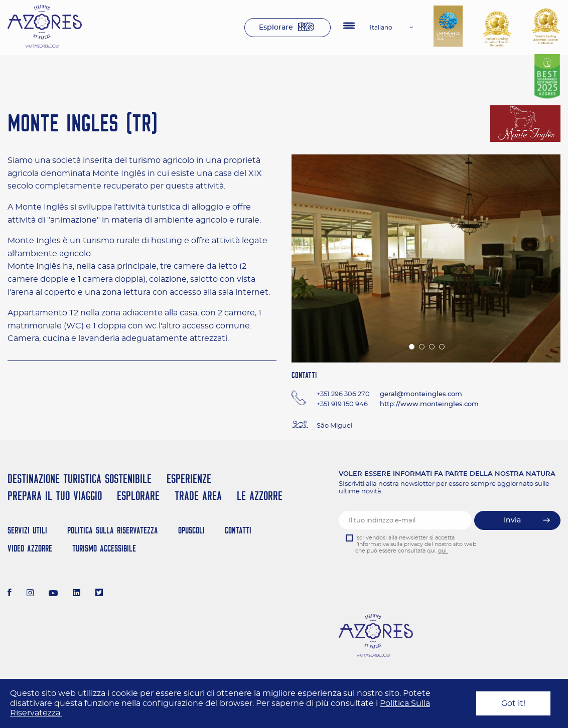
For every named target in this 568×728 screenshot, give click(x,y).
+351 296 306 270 (343, 394)
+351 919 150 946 (342, 404)
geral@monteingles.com (421, 394)
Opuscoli (191, 530)
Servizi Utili (27, 530)
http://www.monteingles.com (429, 404)
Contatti (238, 530)
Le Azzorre (260, 496)
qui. (443, 551)
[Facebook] (10, 594)
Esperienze (189, 479)
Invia (512, 520)
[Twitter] (99, 594)
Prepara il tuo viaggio (55, 496)
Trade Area (198, 496)
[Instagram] (30, 594)
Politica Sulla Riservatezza (113, 530)
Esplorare (276, 28)
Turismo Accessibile (104, 548)
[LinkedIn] (77, 594)
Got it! (513, 703)
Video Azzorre (30, 548)
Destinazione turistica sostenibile (80, 479)
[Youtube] (53, 594)
